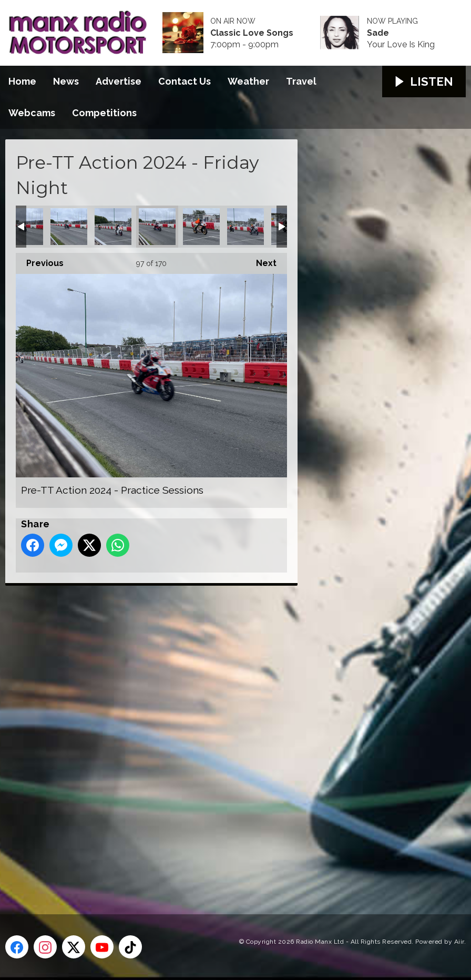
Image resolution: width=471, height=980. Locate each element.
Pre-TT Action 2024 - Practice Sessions (69, 227)
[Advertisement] (202, 738)
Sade (378, 33)
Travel (301, 81)
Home (22, 81)
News (66, 81)
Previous (40, 261)
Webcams (32, 113)
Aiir (459, 942)
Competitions (104, 113)
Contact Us (185, 81)
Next (261, 261)
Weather (248, 81)
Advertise (119, 81)
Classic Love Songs (252, 33)
